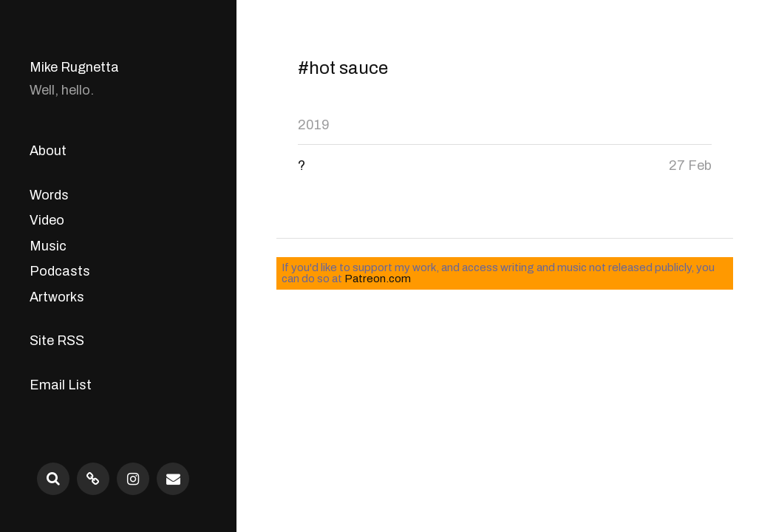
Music (48, 246)
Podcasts (60, 271)
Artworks (57, 297)
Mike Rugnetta (74, 67)
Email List (61, 385)
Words (49, 195)
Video (47, 220)
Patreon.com (378, 279)
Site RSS (57, 341)
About (48, 151)
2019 (314, 125)
